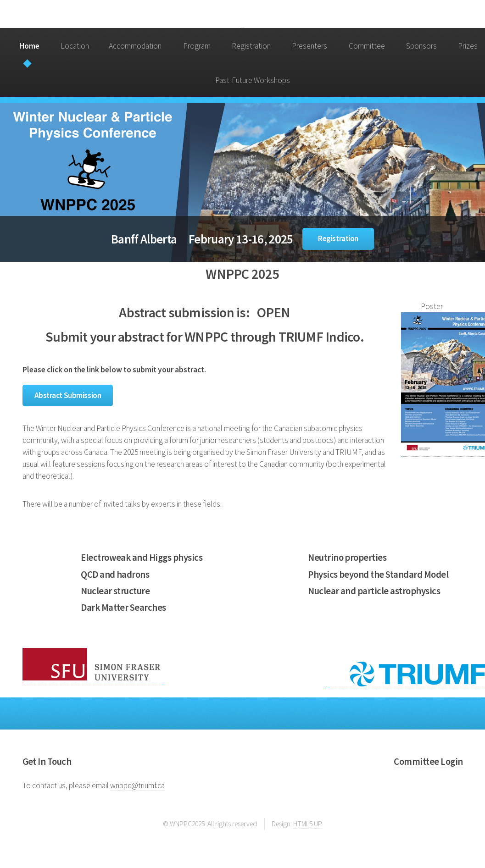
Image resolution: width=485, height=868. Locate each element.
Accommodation (135, 46)
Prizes (468, 46)
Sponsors (421, 46)
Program (197, 46)
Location (75, 46)
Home (29, 46)
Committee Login (428, 762)
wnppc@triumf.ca (137, 785)
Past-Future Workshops (253, 80)
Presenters (309, 46)
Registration (251, 46)
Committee (367, 46)
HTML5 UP (308, 824)
